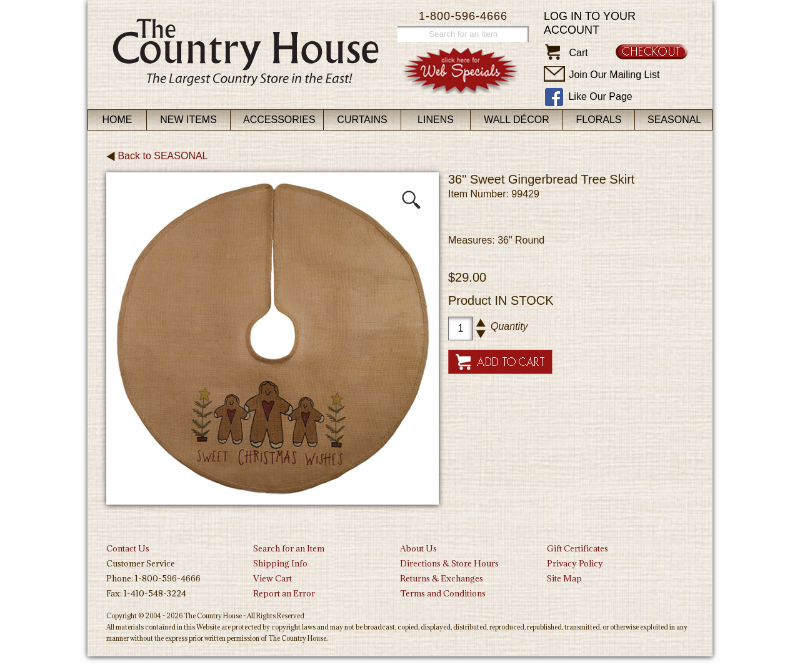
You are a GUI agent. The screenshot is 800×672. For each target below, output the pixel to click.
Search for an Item (289, 548)
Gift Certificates (577, 548)
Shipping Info (280, 563)
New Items (188, 120)
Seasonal (674, 120)
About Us (418, 548)
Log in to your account (590, 23)
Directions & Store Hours (449, 563)
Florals (599, 120)
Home (117, 120)
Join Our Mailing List (614, 75)
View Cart (272, 578)
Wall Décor (517, 120)
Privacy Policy (575, 563)
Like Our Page (600, 96)
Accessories (279, 120)
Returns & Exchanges (442, 578)
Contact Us (128, 548)
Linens (436, 120)
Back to (157, 156)
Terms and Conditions (443, 593)
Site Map (564, 578)
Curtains (362, 120)
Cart (578, 53)
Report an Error (284, 593)
